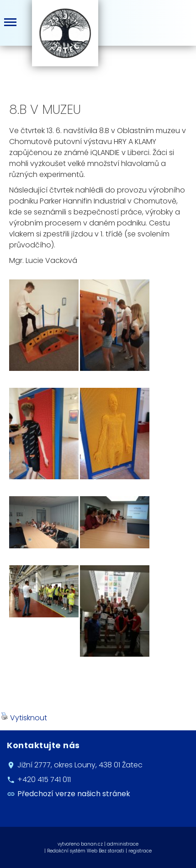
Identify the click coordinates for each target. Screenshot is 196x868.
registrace (140, 851)
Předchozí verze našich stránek (74, 794)
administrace (123, 844)
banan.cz (92, 844)
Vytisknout (24, 718)
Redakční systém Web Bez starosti (86, 851)
